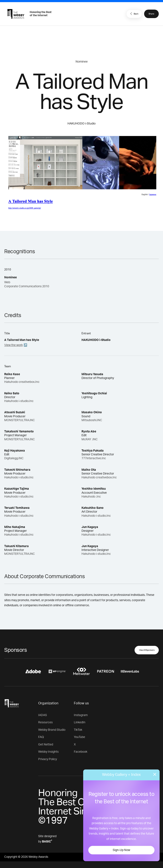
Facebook (81, 752)
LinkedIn (80, 722)
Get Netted (46, 745)
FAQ (41, 737)
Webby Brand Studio (52, 730)
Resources (45, 722)
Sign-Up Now (121, 850)
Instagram (81, 715)
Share (151, 14)
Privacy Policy (48, 759)
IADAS (43, 715)
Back (134, 14)
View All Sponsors (147, 650)
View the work (13, 345)
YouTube (79, 737)
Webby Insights (48, 752)
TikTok (78, 730)
